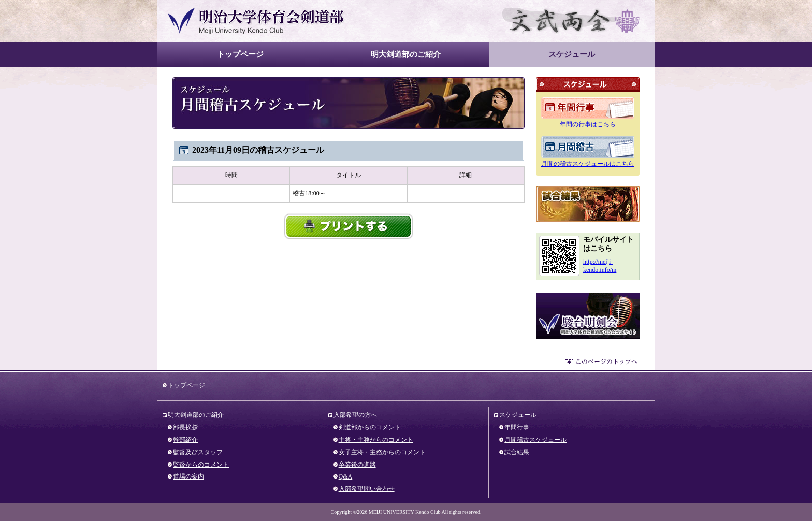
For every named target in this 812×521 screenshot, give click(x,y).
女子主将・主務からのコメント (382, 452)
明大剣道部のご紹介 (406, 54)
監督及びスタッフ (198, 452)
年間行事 (517, 427)
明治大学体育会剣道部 (256, 21)
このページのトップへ (603, 363)
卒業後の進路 (357, 465)
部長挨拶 (185, 427)
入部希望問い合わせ (367, 489)
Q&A (346, 476)
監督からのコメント (201, 465)
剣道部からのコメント (370, 427)
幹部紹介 (185, 440)
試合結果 (588, 204)
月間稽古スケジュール (535, 440)
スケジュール (572, 54)
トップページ (240, 54)
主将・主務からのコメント (376, 440)
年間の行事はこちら (588, 124)
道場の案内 (189, 476)
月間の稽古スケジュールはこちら (588, 164)
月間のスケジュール (588, 147)
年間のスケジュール (588, 108)
